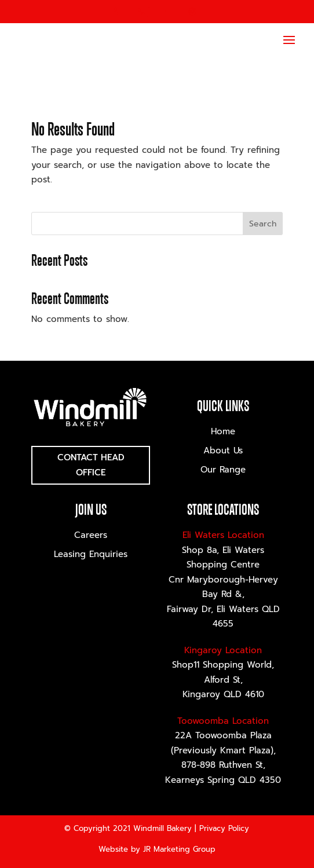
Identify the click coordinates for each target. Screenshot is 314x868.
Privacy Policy (224, 828)
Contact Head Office (91, 465)
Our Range (223, 470)
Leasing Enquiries (91, 554)
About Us (223, 451)
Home (223, 431)
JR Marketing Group (179, 849)
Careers (91, 535)
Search (263, 224)
